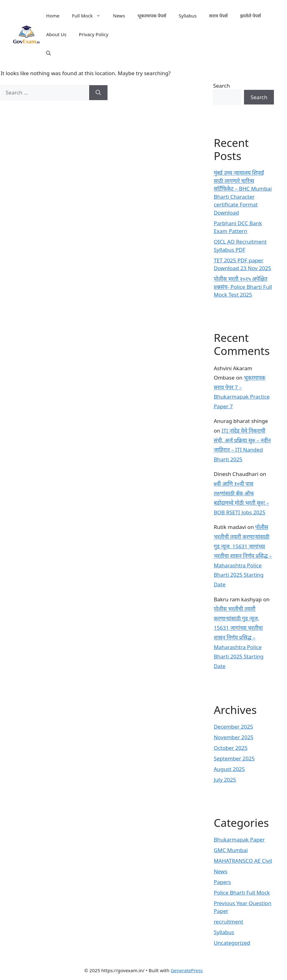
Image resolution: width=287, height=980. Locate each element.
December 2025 (233, 727)
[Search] (98, 93)
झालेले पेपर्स (251, 16)
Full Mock (89, 16)
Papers (222, 882)
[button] (48, 53)
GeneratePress (187, 970)
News (119, 16)
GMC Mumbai (231, 850)
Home (53, 16)
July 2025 (225, 780)
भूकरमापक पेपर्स (152, 16)
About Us (56, 34)
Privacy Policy (94, 34)
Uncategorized (232, 943)
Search (222, 86)
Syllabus (188, 16)
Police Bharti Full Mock (242, 893)
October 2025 (231, 748)
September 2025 (234, 758)
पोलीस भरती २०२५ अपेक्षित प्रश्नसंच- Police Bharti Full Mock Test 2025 (243, 287)
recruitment (229, 922)
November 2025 (234, 737)
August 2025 (229, 769)
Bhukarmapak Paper (239, 839)
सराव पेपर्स (218, 16)
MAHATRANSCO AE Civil (243, 861)
